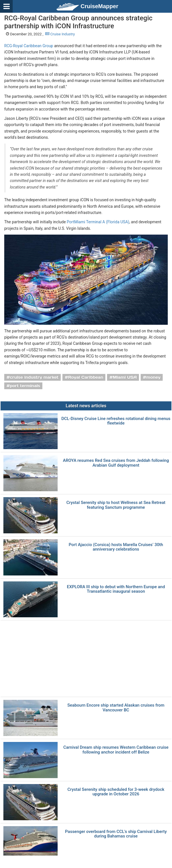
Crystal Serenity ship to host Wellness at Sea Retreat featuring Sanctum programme (116, 505)
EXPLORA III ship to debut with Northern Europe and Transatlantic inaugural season (116, 589)
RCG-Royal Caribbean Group (29, 46)
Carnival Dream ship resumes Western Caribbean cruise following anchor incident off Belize (116, 750)
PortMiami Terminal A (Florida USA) (98, 222)
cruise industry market (34, 377)
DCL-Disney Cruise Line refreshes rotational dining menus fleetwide (116, 421)
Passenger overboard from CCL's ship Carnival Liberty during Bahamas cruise (116, 834)
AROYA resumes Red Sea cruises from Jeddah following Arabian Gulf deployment (116, 463)
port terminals (25, 386)
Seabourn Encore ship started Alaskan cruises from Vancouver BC (116, 708)
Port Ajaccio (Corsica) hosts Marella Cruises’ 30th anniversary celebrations (116, 547)
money (153, 377)
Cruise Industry (60, 34)
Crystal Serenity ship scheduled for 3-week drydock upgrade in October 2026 (116, 792)
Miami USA (125, 377)
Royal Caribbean (86, 377)
